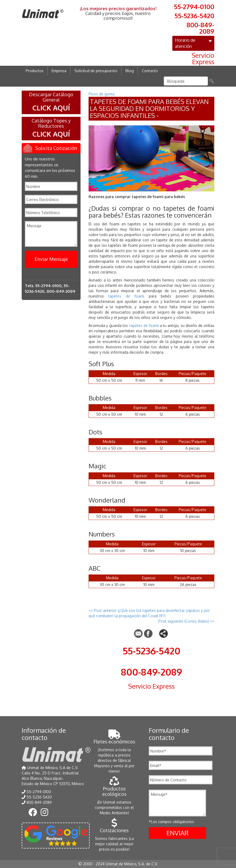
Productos (35, 71)
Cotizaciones (114, 828)
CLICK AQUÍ (51, 108)
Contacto (150, 71)
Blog (130, 71)
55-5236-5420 (194, 15)
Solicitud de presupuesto (96, 71)
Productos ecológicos (114, 788)
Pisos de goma (102, 94)
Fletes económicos (114, 739)
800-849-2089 (200, 28)
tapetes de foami (126, 296)
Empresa (59, 71)
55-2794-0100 (194, 6)
